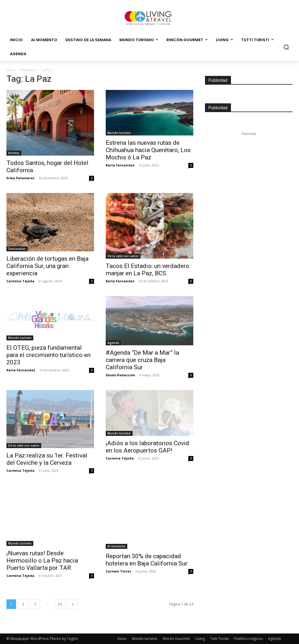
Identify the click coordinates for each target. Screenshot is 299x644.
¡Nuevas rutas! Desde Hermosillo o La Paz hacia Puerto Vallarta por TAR (42, 561)
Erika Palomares (20, 178)
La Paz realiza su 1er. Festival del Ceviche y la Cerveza (47, 459)
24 (60, 604)
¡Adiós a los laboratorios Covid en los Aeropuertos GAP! (147, 447)
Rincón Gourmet (176, 639)
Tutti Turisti (219, 639)
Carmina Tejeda (20, 281)
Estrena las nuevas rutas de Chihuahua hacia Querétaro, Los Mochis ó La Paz (148, 150)
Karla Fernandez (120, 165)
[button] (286, 47)
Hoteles (14, 153)
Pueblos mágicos (248, 639)
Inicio (11, 70)
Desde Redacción (120, 375)
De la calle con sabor (123, 256)
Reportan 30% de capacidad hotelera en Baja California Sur (147, 560)
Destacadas (17, 249)
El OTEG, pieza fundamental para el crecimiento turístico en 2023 (48, 355)
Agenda (113, 343)
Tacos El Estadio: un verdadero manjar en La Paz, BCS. (147, 270)
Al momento (117, 546)
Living (200, 639)
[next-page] (73, 604)
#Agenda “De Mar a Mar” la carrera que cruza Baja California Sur (142, 360)
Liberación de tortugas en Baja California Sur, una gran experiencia (47, 266)
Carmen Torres (118, 571)
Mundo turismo (119, 133)
